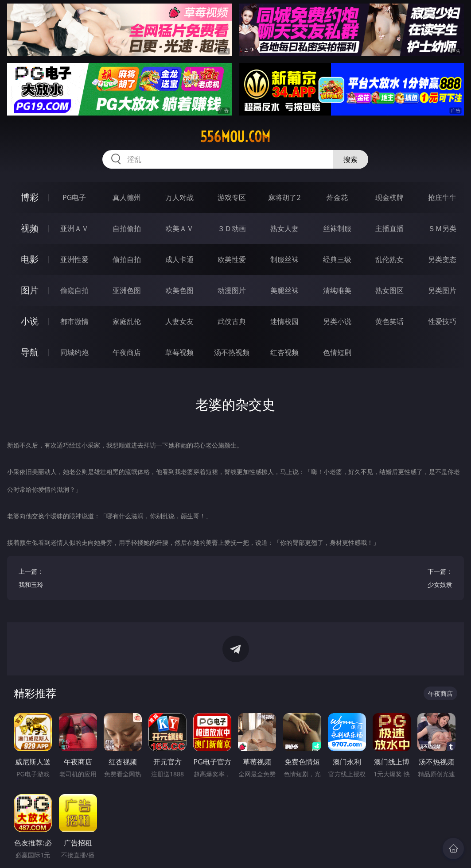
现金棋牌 (389, 197)
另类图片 (442, 290)
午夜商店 (127, 352)
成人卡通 (179, 259)
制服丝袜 (284, 259)
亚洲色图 (127, 290)
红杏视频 (284, 352)
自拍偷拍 (127, 228)
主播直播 (389, 228)
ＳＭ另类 (442, 228)
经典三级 (337, 259)
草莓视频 (179, 352)
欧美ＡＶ (179, 228)
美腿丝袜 (284, 290)
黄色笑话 (389, 321)
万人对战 (179, 197)
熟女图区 (389, 290)
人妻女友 (179, 321)
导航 (30, 352)
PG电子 (74, 197)
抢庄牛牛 (442, 197)
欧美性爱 (232, 259)
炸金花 (337, 197)
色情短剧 (337, 352)
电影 (30, 259)
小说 (30, 321)
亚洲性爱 (74, 259)
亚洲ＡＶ (74, 228)
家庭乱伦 (127, 321)
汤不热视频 (232, 352)
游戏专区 (232, 197)
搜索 (350, 159)
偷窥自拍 (74, 290)
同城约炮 (74, 352)
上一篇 (121, 579)
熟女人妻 (284, 228)
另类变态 (442, 259)
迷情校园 (284, 321)
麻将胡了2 (284, 197)
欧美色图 (179, 290)
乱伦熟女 (389, 259)
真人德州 (127, 197)
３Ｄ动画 (232, 228)
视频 (30, 228)
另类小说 (337, 321)
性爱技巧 (442, 321)
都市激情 (74, 321)
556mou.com (235, 137)
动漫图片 (232, 290)
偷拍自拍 (127, 259)
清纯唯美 (337, 290)
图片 (30, 290)
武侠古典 (232, 321)
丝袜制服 (337, 228)
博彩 (30, 197)
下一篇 (350, 579)
